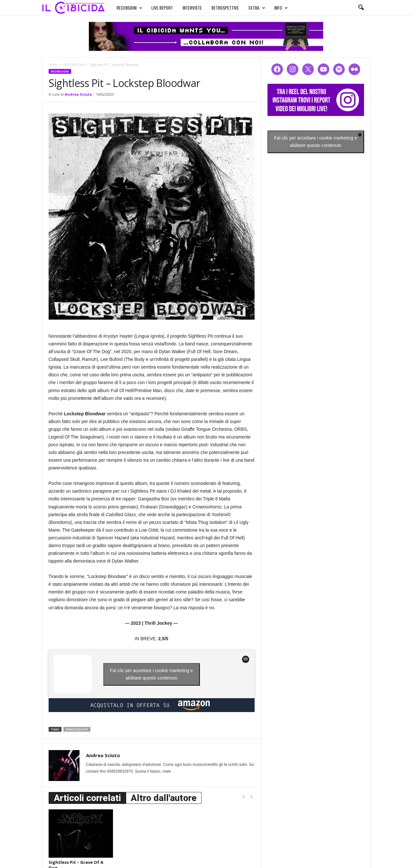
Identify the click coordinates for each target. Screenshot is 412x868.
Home (53, 65)
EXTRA (257, 8)
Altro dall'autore (164, 798)
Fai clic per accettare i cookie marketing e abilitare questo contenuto (152, 674)
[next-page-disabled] (251, 797)
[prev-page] (244, 797)
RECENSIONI (129, 8)
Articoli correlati (87, 798)
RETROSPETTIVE (225, 8)
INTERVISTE (192, 8)
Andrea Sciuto (78, 94)
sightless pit (77, 729)
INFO (281, 8)
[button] (361, 8)
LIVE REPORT (162, 8)
